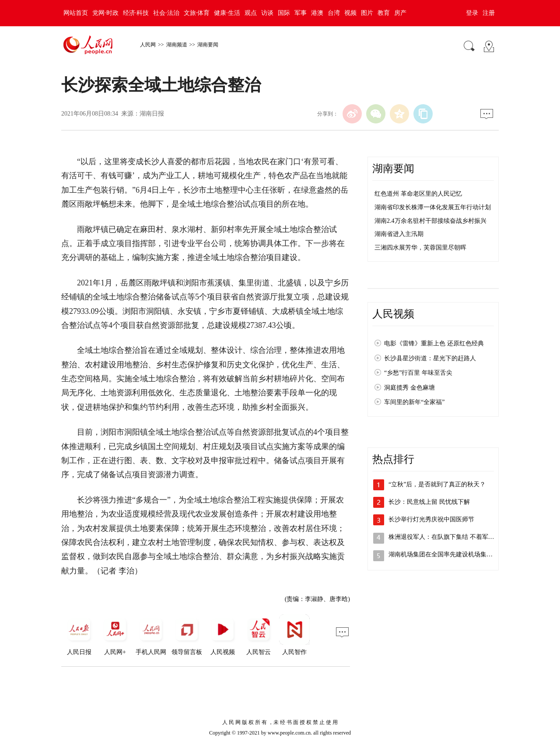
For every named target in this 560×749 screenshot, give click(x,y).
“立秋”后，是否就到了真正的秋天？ (437, 484)
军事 (301, 13)
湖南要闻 (208, 45)
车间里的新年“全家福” (414, 402)
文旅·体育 (197, 13)
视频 (350, 13)
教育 (384, 13)
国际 (284, 13)
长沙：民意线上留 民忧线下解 (429, 502)
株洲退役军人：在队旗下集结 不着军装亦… (448, 537)
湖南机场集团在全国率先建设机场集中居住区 (450, 554)
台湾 (334, 13)
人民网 (148, 45)
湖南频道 (177, 45)
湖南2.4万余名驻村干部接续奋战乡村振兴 (430, 221)
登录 (472, 13)
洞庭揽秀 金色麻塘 (409, 388)
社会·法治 (166, 13)
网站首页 (76, 13)
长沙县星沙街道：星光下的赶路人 (430, 358)
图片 (367, 13)
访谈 (267, 13)
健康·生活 (227, 13)
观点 (251, 13)
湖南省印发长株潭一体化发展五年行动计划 (433, 207)
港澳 (317, 13)
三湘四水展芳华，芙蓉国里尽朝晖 (420, 248)
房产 (400, 13)
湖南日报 (152, 114)
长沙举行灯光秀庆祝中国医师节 (431, 519)
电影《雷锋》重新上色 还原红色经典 (434, 343)
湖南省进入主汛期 (399, 234)
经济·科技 (136, 13)
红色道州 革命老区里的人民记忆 (418, 194)
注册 (489, 13)
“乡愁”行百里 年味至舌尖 (418, 373)
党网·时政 (105, 13)
